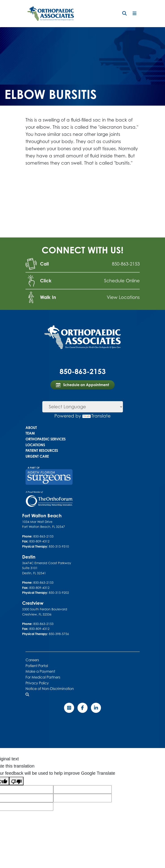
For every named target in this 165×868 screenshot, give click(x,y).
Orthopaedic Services (46, 439)
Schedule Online (122, 281)
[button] (124, 13)
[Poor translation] (16, 781)
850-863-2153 (126, 264)
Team (30, 433)
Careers (32, 660)
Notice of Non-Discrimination (50, 689)
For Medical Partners (43, 677)
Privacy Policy (37, 683)
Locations (35, 445)
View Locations (123, 297)
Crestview (33, 603)
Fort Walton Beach (42, 516)
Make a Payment (40, 671)
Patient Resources (42, 450)
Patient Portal (37, 666)
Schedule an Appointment (82, 385)
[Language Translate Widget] (83, 407)
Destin (29, 557)
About (31, 428)
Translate (96, 416)
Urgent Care (37, 456)
